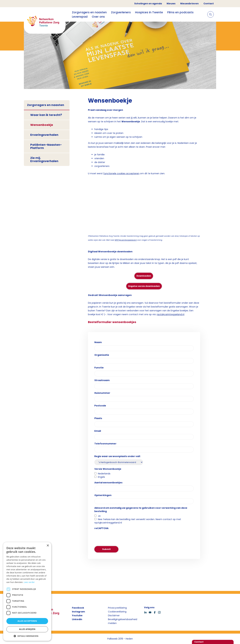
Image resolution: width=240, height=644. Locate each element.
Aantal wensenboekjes (108, 483)
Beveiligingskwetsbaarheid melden (123, 621)
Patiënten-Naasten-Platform (46, 146)
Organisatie (102, 355)
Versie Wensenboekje (108, 469)
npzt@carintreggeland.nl (170, 314)
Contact (209, 4)
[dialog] (27, 591)
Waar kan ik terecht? (46, 115)
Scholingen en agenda (148, 4)
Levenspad (80, 17)
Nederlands (104, 474)
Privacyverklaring (117, 608)
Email (98, 431)
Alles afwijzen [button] (27, 629)
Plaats (98, 418)
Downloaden (144, 276)
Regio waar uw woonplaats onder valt (117, 456)
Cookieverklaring (117, 612)
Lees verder (29, 582)
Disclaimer (114, 615)
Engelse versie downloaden (144, 286)
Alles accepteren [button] (27, 621)
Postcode (100, 406)
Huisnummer (102, 393)
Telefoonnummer (105, 444)
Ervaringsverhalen (44, 135)
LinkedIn (77, 619)
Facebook (78, 608)
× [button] (48, 546)
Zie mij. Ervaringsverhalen (44, 159)
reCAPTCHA (101, 528)
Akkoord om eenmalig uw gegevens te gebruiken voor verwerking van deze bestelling (141, 510)
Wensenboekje (42, 125)
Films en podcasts (180, 12)
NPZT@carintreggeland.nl (126, 240)
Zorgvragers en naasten (89, 12)
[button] (27, 636)
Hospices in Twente (149, 12)
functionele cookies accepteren (121, 173)
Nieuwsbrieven (189, 4)
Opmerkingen (103, 495)
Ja (99, 516)
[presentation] (119, 538)
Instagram (78, 612)
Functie (99, 368)
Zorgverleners (121, 12)
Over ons (98, 17)
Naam (98, 342)
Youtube (77, 615)
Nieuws (171, 4)
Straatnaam (102, 380)
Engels (101, 477)
